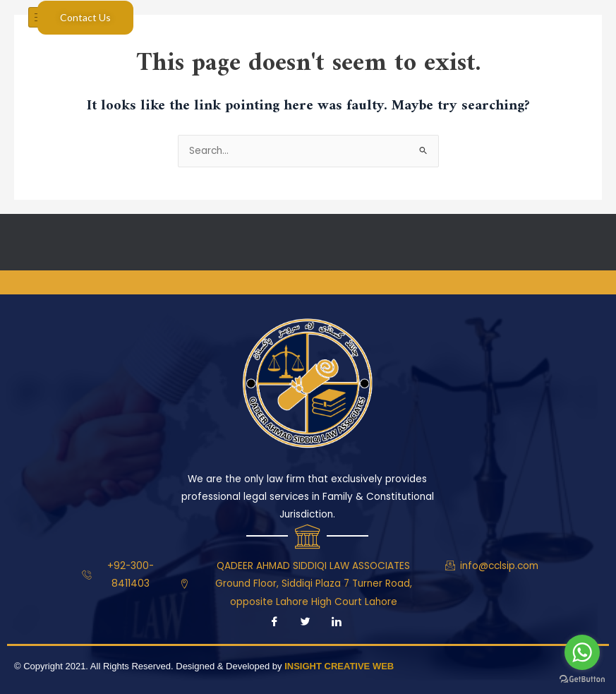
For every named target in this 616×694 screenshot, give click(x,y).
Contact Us (85, 17)
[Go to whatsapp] (582, 652)
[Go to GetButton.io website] (582, 680)
